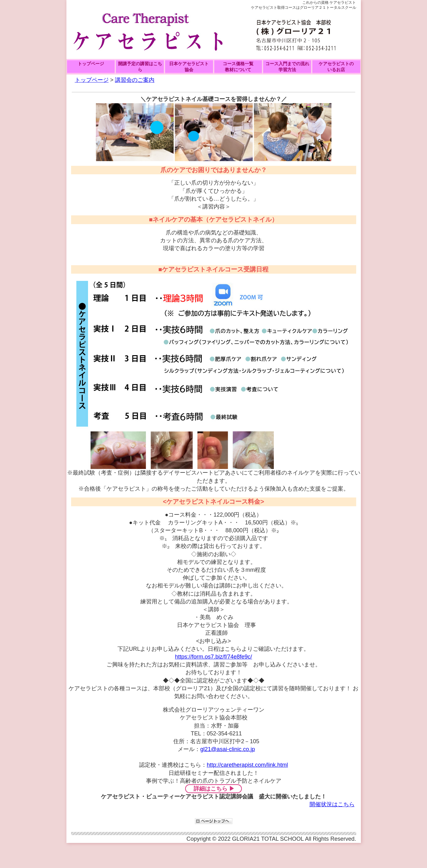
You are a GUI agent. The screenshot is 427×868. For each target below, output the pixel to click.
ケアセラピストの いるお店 (336, 67)
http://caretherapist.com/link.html (247, 765)
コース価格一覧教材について (238, 67)
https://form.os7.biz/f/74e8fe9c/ (213, 657)
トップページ (91, 64)
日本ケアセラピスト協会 (189, 67)
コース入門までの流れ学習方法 (287, 67)
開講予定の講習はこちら (140, 67)
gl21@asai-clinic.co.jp (227, 749)
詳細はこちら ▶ (214, 789)
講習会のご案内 (135, 80)
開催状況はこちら (332, 804)
